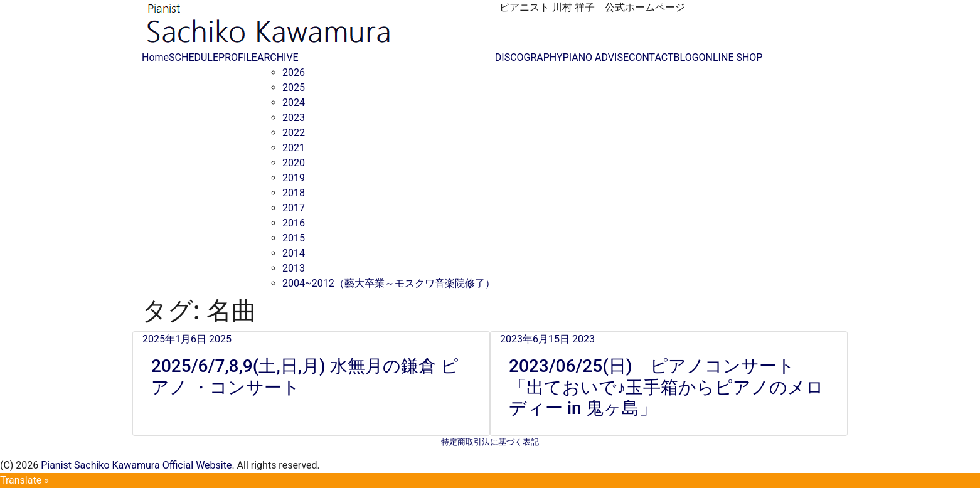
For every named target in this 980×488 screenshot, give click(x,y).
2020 (294, 163)
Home (155, 57)
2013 (294, 268)
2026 (294, 72)
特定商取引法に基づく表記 (490, 442)
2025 (294, 88)
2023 (294, 118)
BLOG (686, 57)
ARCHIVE (278, 57)
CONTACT (651, 57)
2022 (294, 133)
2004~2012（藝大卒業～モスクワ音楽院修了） (389, 283)
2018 (294, 193)
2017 (294, 208)
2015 (294, 238)
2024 (294, 103)
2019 (294, 178)
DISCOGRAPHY (529, 57)
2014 (294, 253)
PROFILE (238, 57)
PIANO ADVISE (596, 57)
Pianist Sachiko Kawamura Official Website (136, 465)
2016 (294, 223)
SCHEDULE (194, 57)
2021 (294, 148)
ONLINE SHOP (731, 57)
